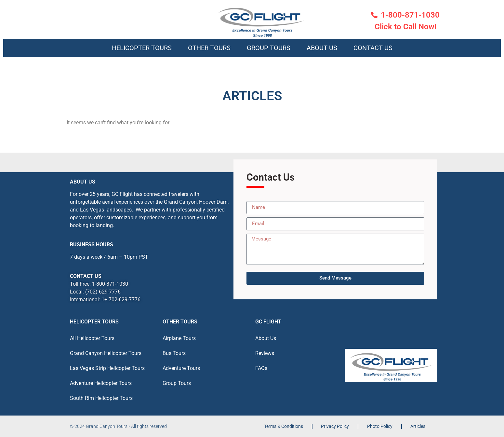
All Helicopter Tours (92, 338)
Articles (418, 426)
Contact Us (373, 48)
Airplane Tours (179, 338)
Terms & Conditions (284, 426)
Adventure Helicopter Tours (101, 383)
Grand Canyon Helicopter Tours (106, 353)
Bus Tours (174, 353)
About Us (322, 48)
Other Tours (209, 48)
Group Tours (269, 48)
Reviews (265, 353)
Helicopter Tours (142, 48)
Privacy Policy (335, 426)
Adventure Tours (181, 368)
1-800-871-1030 (110, 284)
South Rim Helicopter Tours (101, 398)
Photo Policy (380, 426)
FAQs (261, 368)
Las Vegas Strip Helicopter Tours (107, 368)
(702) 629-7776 (103, 292)
